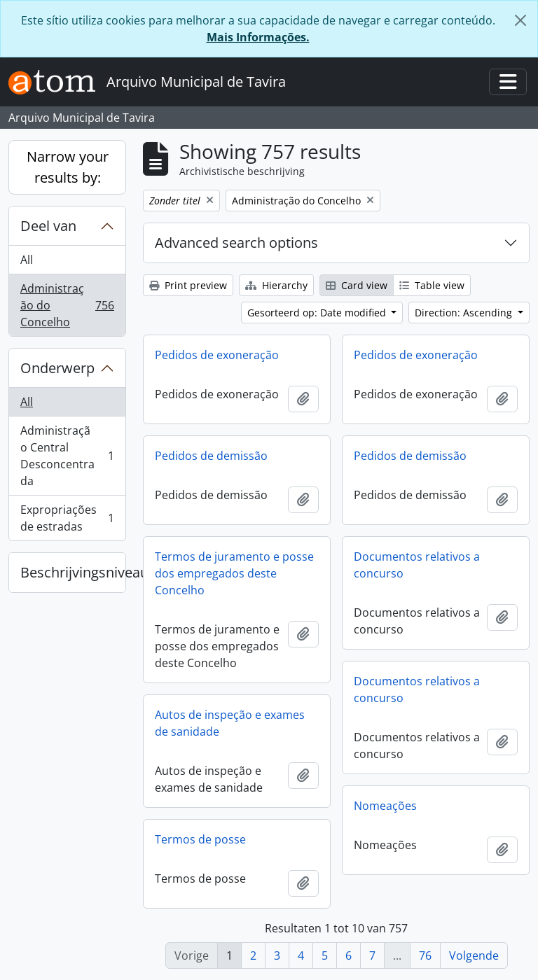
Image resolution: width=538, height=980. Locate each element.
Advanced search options (236, 243)
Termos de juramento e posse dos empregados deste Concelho (234, 573)
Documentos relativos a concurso (417, 565)
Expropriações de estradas (67, 518)
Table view (432, 285)
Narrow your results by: (68, 167)
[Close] (520, 20)
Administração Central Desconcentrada (67, 456)
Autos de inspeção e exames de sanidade (230, 723)
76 (425, 955)
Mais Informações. (258, 37)
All (27, 260)
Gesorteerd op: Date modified (318, 313)
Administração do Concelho (67, 305)
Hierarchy (276, 285)
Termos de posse (200, 839)
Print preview (188, 285)
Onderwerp (57, 368)
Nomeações (385, 806)
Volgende (474, 955)
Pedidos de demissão (211, 456)
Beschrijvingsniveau (73, 572)
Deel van (48, 226)
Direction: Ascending (465, 313)
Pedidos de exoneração (217, 355)
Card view (357, 285)
